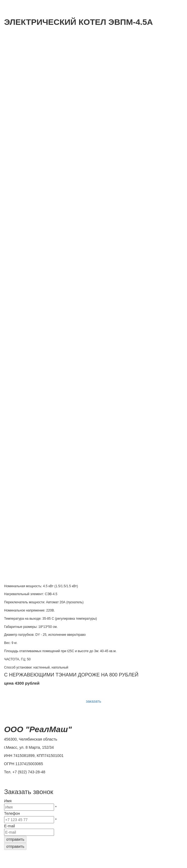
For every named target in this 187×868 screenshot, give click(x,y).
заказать (94, 701)
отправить (15, 839)
